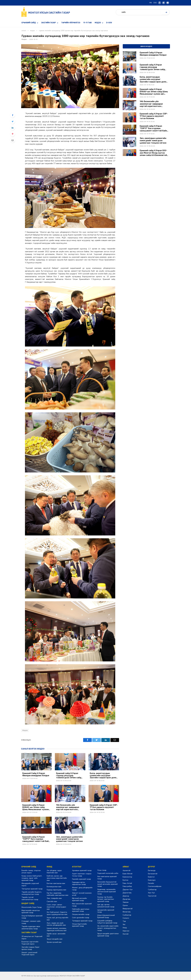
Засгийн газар (49, 23)
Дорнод (126, 896)
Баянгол (151, 877)
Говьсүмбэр (127, 886)
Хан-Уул (151, 893)
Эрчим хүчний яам (54, 942)
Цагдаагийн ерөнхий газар (106, 911)
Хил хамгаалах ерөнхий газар (107, 878)
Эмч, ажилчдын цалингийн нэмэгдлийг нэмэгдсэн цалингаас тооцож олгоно (69, 839)
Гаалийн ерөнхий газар (81, 879)
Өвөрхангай (128, 909)
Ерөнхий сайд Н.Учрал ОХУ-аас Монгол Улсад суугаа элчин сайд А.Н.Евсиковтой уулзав (153, 153)
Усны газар (102, 870)
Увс (124, 924)
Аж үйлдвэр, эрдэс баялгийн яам (54, 872)
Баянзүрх (152, 880)
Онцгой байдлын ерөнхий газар (32, 917)
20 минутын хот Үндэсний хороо (32, 938)
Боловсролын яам (54, 887)
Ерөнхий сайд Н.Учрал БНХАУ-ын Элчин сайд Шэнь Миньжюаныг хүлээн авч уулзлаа (36, 807)
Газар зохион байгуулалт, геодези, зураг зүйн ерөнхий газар (32, 878)
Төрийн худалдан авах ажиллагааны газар (31, 928)
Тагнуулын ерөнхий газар (32, 889)
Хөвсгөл (126, 931)
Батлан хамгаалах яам (56, 883)
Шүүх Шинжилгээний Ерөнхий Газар (106, 916)
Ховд (125, 928)
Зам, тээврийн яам (54, 898)
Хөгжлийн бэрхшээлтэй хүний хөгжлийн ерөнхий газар (107, 884)
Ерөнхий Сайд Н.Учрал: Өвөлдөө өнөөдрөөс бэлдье (36, 774)
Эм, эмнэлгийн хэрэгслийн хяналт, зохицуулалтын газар (108, 928)
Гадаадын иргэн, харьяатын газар (79, 883)
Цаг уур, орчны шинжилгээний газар (106, 906)
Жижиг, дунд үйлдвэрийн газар (82, 889)
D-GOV (109, 23)
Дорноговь (127, 893)
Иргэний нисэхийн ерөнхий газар (79, 899)
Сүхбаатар (127, 915)
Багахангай (153, 874)
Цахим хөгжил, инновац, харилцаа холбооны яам (57, 929)
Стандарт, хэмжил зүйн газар (31, 922)
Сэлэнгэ (126, 918)
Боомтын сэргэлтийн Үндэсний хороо (30, 943)
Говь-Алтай (127, 883)
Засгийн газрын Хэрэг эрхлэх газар (31, 948)
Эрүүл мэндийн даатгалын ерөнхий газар (108, 935)
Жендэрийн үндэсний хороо (30, 884)
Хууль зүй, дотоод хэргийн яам (57, 919)
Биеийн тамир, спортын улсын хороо (31, 872)
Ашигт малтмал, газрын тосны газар (82, 875)
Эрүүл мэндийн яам (55, 939)
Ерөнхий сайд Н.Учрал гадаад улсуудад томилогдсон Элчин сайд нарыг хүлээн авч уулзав (69, 776)
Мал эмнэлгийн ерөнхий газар (82, 905)
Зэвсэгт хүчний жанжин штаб (82, 894)
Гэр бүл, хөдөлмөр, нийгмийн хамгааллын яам (57, 894)
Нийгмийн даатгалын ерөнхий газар (81, 910)
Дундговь (127, 899)
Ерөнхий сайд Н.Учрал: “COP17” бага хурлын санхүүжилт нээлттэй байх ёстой (36, 839)
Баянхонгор (127, 877)
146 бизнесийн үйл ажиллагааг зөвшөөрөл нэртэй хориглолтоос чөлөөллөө (68, 807)
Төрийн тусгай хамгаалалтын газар (30, 898)
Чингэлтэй (152, 896)
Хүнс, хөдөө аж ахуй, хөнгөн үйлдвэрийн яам (56, 924)
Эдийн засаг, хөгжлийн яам (56, 935)
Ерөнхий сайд (29, 23)
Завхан (126, 902)
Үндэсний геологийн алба (108, 873)
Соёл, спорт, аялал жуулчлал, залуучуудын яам (56, 907)
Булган (125, 880)
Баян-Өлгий (127, 874)
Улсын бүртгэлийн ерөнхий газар (79, 925)
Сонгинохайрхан (155, 886)
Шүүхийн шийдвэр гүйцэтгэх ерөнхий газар (107, 922)
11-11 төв (87, 23)
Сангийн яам (52, 901)
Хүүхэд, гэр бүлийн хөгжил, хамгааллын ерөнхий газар (106, 899)
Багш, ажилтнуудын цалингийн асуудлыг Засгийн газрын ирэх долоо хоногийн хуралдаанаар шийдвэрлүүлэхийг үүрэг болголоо (104, 776)
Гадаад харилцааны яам (56, 890)
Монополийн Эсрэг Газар (32, 907)
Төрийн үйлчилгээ (71, 23)
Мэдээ (98, 23)
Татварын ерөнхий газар (82, 921)
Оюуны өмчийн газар (81, 914)
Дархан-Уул (128, 890)
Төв (124, 921)
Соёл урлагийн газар (81, 918)
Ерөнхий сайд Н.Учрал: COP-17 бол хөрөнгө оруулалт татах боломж (104, 807)
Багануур (152, 870)
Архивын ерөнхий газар (82, 870)
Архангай (126, 870)
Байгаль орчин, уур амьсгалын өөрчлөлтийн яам (57, 878)
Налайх (151, 883)
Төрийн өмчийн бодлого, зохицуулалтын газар (32, 893)
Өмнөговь (127, 912)
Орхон (125, 905)
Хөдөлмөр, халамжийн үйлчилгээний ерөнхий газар (107, 892)
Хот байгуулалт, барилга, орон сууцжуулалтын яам (57, 913)
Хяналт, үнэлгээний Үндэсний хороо (29, 954)
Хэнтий (126, 934)
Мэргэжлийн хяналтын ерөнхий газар (31, 912)
